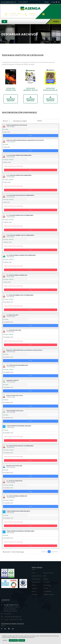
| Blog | (46, 2)
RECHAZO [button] (22, 640)
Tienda (56, 22)
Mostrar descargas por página (15, 121)
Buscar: (48, 121)
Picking (46, 588)
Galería (34, 592)
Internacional (36, 579)
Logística (34, 588)
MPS (45, 576)
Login (31, 170)
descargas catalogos (8, 160)
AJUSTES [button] (5, 640)
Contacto (35, 595)
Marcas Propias (48, 573)
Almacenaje (47, 585)
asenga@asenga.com (9, 2)
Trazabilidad (47, 592)
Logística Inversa (49, 595)
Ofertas (46, 579)
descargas (6, 129)
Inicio (33, 573)
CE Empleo (47, 582)
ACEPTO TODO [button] (13, 640)
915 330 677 (23, 2)
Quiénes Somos (36, 576)
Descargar (31, 136)
